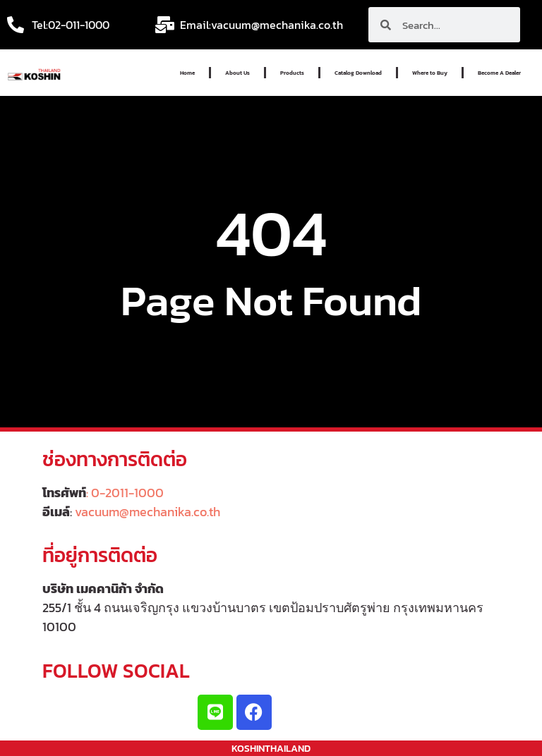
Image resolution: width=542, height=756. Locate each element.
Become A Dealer (499, 73)
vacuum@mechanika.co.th (147, 512)
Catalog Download (358, 73)
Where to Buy (430, 73)
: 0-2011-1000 (125, 493)
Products (292, 73)
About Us (237, 73)
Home (187, 73)
